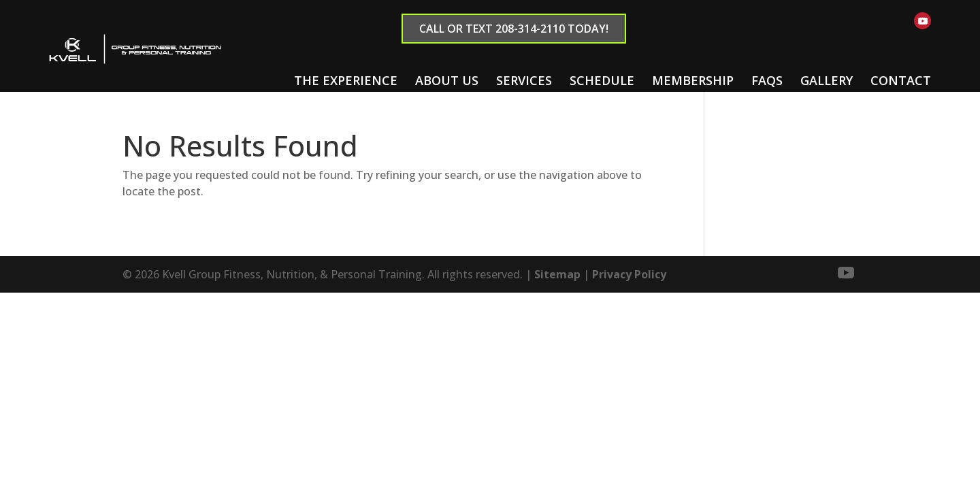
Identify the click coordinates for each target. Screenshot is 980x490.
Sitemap (557, 274)
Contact (901, 80)
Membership (693, 80)
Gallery (827, 80)
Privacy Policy (629, 274)
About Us (447, 80)
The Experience (346, 80)
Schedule (602, 80)
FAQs (767, 80)
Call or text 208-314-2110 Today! (514, 29)
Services (524, 80)
